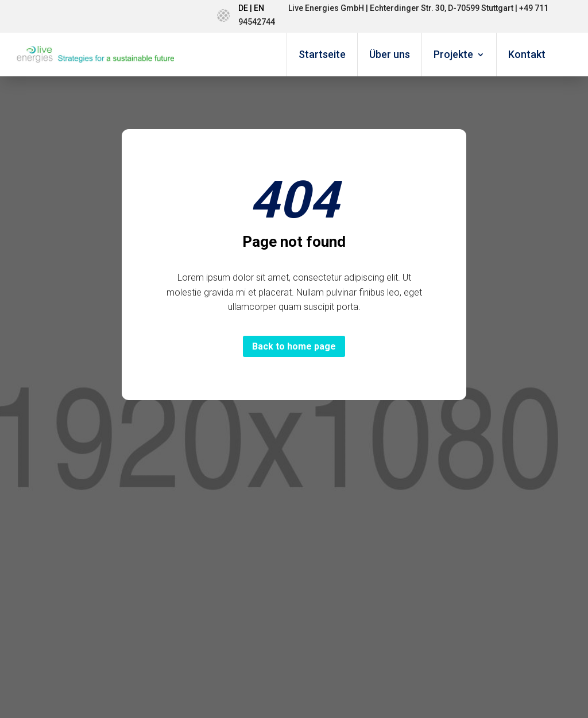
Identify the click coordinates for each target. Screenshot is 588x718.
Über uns (390, 54)
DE (243, 8)
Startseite (322, 54)
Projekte (453, 54)
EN (259, 8)
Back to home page (294, 346)
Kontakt (527, 54)
